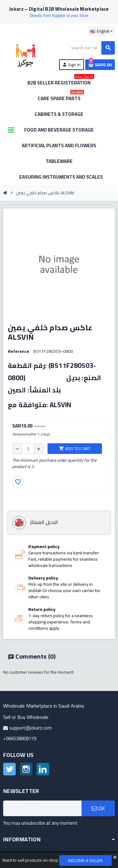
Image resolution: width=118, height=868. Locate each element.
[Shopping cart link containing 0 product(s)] (100, 65)
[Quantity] (28, 449)
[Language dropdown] (101, 31)
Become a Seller (85, 860)
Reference (19, 351)
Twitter (9, 769)
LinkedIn (43, 769)
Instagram (26, 769)
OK (98, 808)
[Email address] (42, 808)
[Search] (92, 48)
